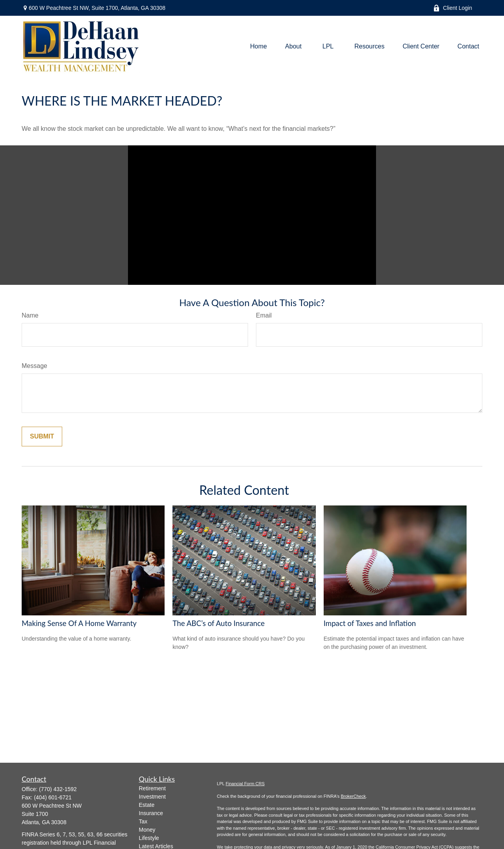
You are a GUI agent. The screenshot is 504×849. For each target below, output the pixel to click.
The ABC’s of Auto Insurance (219, 623)
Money (147, 830)
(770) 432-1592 (58, 789)
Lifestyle (149, 838)
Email (264, 315)
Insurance (151, 813)
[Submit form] (42, 437)
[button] (258, 47)
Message (34, 366)
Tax (143, 821)
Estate (147, 805)
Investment (152, 797)
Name (30, 315)
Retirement (152, 788)
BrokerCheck (353, 796)
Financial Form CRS (245, 784)
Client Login (453, 8)
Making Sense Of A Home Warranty (79, 623)
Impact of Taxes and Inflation (370, 623)
